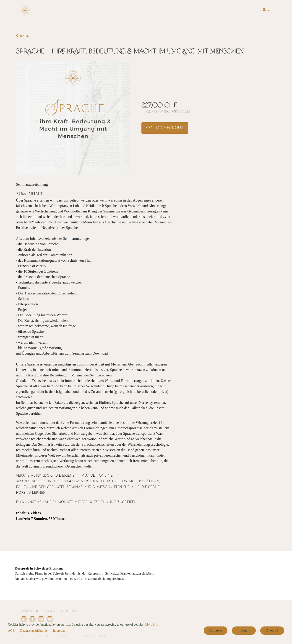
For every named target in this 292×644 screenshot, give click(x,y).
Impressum (60, 631)
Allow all (272, 630)
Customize (216, 630)
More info (152, 625)
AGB (11, 631)
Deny (244, 630)
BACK (23, 36)
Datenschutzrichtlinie (34, 631)
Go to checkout (165, 128)
